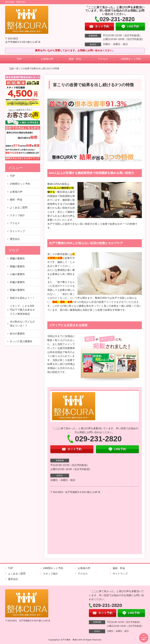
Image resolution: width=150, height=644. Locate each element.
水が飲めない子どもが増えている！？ (22, 324)
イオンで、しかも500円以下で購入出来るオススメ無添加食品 (22, 310)
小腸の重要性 (17, 274)
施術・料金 (75, 59)
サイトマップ (17, 231)
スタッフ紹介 (17, 215)
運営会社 (15, 239)
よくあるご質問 (19, 208)
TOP (19, 59)
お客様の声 (47, 59)
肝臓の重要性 (17, 282)
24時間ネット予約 (131, 59)
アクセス (103, 59)
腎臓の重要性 (17, 290)
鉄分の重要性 (17, 334)
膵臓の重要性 (17, 258)
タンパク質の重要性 (21, 341)
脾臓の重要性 (17, 266)
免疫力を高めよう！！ (22, 298)
